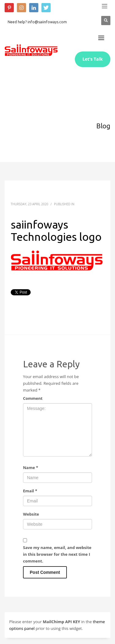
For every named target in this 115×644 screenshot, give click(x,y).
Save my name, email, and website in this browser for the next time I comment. (57, 554)
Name (31, 468)
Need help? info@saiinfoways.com (37, 22)
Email (30, 491)
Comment (33, 398)
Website (31, 514)
